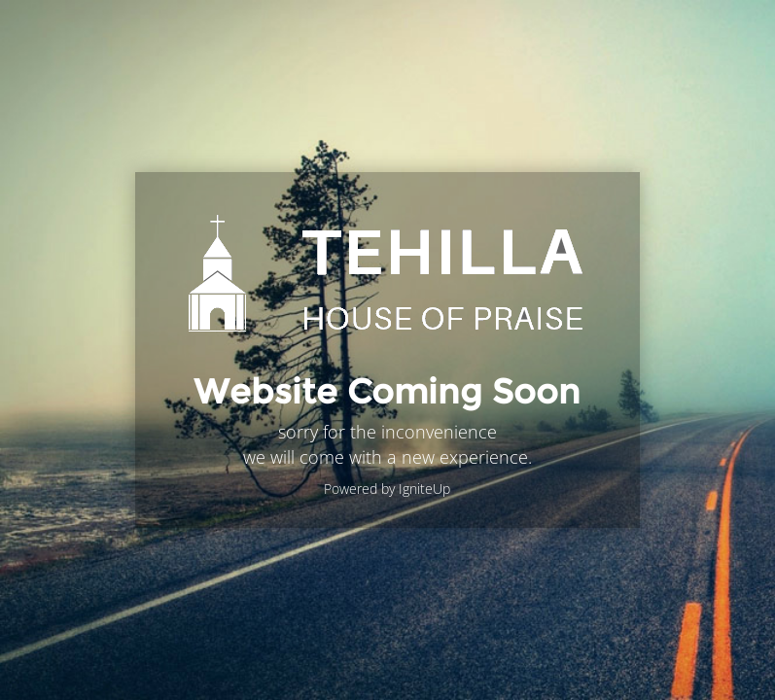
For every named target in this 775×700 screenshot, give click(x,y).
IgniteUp (424, 489)
